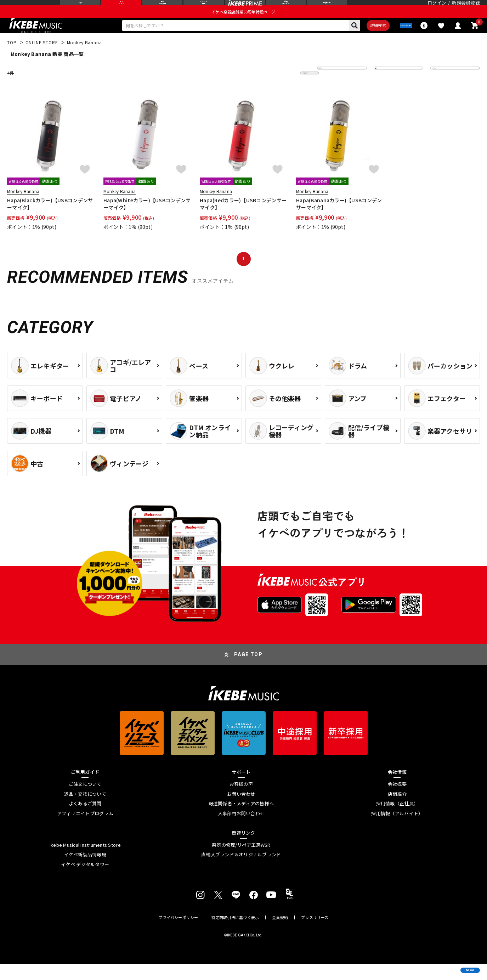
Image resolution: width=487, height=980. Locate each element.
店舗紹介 (397, 810)
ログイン (437, 9)
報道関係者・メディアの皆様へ (241, 820)
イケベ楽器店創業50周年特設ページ (243, 23)
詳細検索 (354, 39)
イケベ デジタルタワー (85, 880)
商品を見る (448, 964)
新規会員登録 (466, 9)
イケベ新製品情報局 (85, 871)
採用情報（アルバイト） (397, 829)
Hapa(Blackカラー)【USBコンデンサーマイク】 (50, 220)
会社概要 (397, 800)
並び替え (331, 89)
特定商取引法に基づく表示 (235, 934)
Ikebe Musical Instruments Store (85, 861)
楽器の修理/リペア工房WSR (241, 861)
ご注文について (85, 800)
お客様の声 (241, 800)
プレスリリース (315, 934)
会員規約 (280, 934)
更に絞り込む (279, 89)
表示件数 (444, 89)
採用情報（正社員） (397, 820)
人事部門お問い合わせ (241, 829)
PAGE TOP (248, 670)
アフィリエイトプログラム (85, 829)
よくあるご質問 (85, 820)
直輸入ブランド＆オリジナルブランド (241, 871)
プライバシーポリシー (178, 934)
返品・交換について (85, 810)
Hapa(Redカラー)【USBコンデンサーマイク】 (243, 220)
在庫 (384, 89)
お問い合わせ (241, 810)
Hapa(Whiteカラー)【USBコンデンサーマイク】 (147, 220)
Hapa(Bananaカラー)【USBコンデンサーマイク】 (339, 220)
